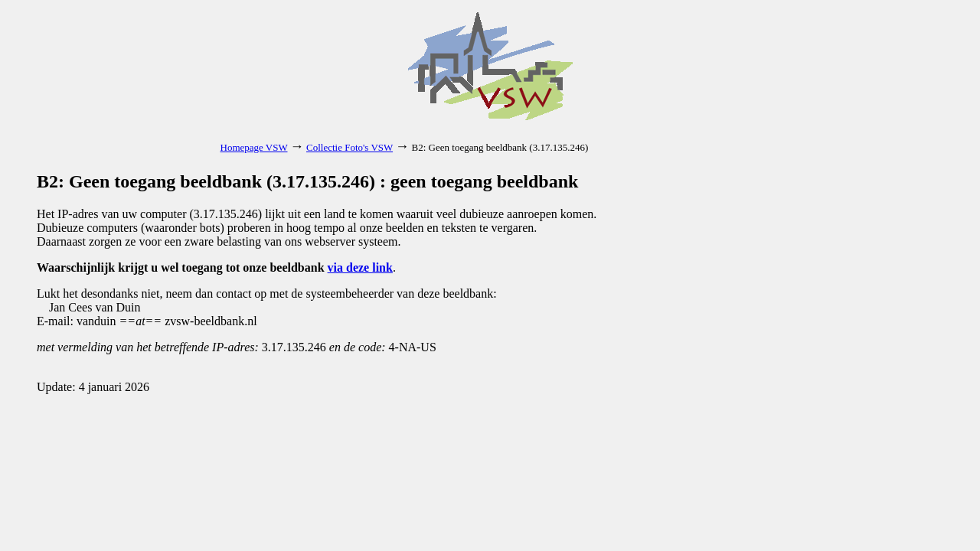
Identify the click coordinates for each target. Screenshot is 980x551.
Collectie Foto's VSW (350, 147)
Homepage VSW (254, 147)
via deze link (360, 267)
